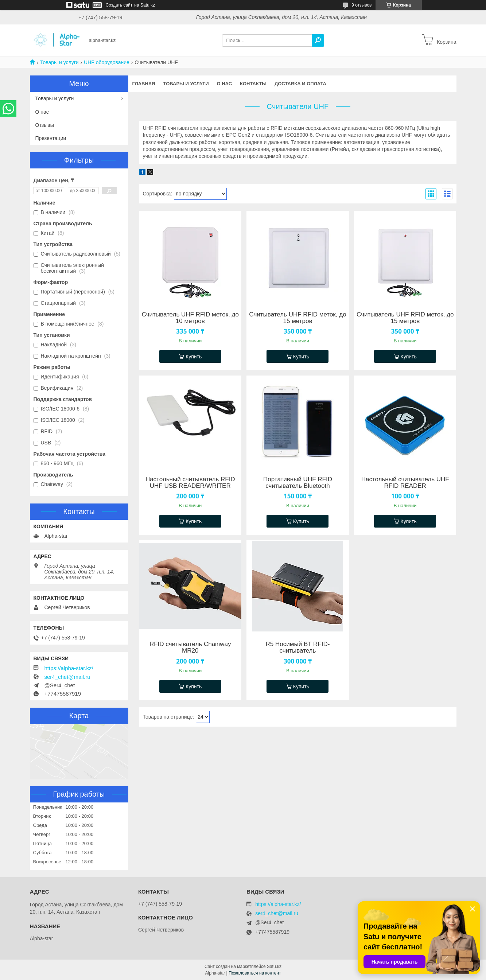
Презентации (51, 138)
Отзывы (45, 125)
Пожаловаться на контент (255, 973)
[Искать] (318, 40)
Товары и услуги (59, 62)
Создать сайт (119, 5)
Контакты (253, 84)
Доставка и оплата (300, 84)
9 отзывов (361, 5)
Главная (144, 84)
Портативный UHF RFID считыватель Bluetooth (298, 483)
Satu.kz (274, 967)
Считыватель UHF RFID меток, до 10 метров (190, 318)
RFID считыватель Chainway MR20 (190, 647)
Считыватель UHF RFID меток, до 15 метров (298, 318)
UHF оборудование (107, 62)
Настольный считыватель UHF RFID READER (405, 483)
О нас (224, 84)
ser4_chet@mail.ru (67, 677)
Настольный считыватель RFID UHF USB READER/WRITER (190, 483)
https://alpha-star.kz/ (69, 668)
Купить (194, 357)
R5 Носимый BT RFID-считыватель (298, 647)
